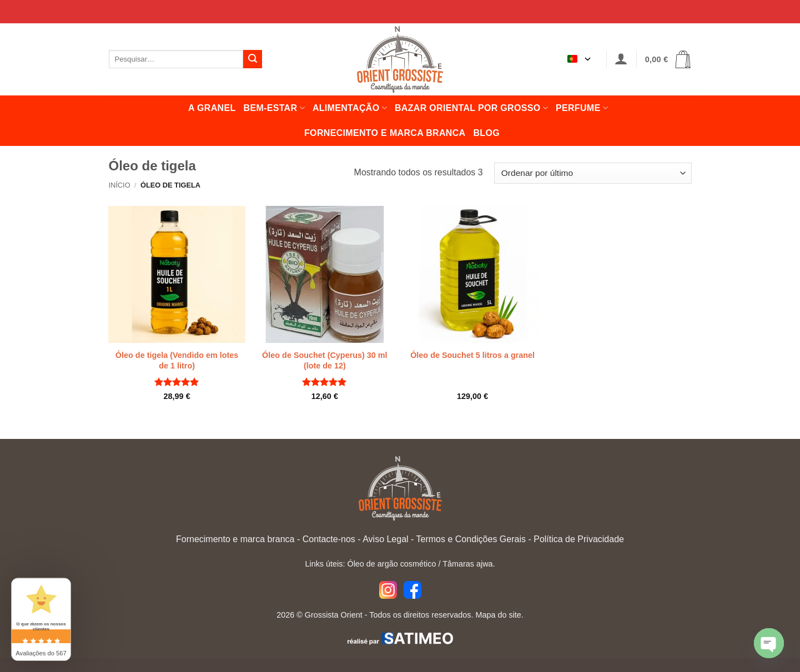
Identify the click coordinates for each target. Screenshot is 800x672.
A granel (212, 108)
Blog (486, 133)
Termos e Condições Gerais (471, 539)
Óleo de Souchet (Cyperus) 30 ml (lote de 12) (325, 360)
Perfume (582, 108)
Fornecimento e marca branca (385, 133)
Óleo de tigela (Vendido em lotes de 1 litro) (177, 360)
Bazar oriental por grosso (471, 108)
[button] (621, 59)
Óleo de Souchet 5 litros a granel (472, 355)
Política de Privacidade (579, 539)
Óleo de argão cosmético (391, 564)
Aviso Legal (385, 539)
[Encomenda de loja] (593, 173)
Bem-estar (274, 108)
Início (120, 185)
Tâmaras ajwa (467, 564)
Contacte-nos (329, 539)
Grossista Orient (334, 615)
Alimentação (350, 108)
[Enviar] (253, 59)
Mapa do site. (499, 615)
